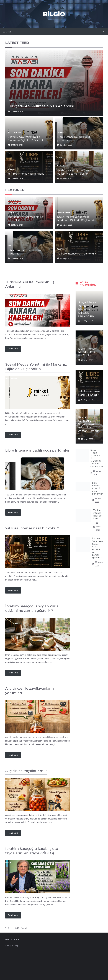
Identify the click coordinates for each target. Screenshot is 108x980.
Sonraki (26, 928)
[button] (104, 32)
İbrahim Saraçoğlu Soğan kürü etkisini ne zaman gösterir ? (76, 172)
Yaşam (61, 132)
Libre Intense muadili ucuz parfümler (87, 352)
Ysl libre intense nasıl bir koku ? (27, 174)
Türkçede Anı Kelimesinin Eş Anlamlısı (41, 106)
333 (17, 928)
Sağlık (61, 166)
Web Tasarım (14, 132)
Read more (13, 349)
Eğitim (11, 101)
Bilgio (54, 14)
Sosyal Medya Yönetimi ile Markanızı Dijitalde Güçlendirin (27, 139)
